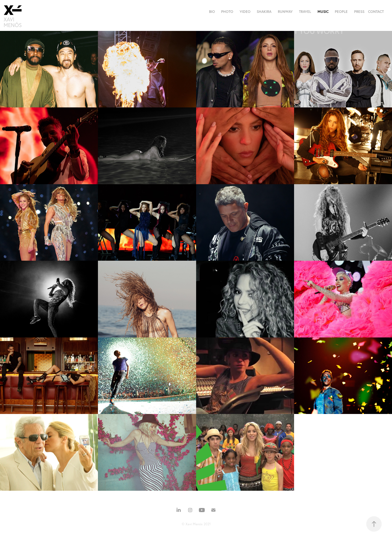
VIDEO (245, 12)
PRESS (359, 12)
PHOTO (227, 12)
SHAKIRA (264, 12)
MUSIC (323, 12)
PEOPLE (341, 12)
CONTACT (376, 12)
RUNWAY (285, 12)
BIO (212, 12)
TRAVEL (305, 12)
